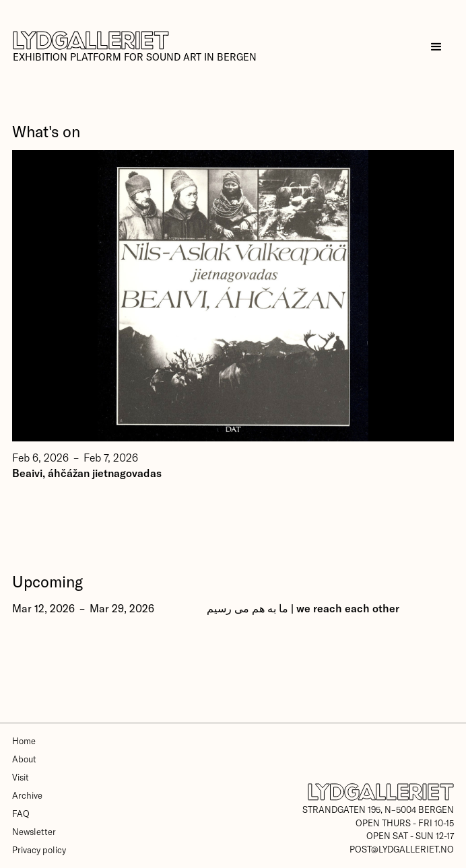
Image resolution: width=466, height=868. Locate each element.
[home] (134, 47)
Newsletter (34, 832)
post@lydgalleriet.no (402, 849)
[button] (436, 47)
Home (24, 741)
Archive (27, 795)
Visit (21, 777)
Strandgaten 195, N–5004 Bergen (378, 809)
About (24, 759)
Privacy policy (39, 850)
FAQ (21, 813)
